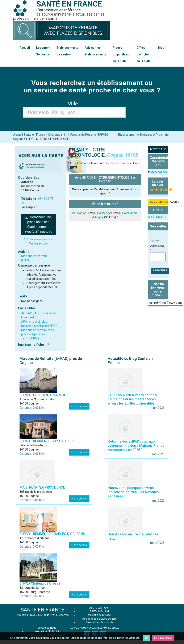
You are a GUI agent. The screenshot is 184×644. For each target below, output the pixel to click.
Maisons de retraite (99, 615)
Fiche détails (79, 406)
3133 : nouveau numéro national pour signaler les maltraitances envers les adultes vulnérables (132, 399)
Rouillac (77, 213)
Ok (147, 638)
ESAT (93, 611)
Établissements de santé (68, 51)
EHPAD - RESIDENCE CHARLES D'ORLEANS (52, 534)
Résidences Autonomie (99, 622)
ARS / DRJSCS (158, 217)
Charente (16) (57, 135)
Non (73, 168)
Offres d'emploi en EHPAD (143, 54)
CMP (107, 608)
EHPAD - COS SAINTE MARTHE (43, 395)
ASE (92, 608)
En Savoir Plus (163, 638)
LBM (106, 611)
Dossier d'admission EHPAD (39, 326)
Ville (74, 104)
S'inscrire (160, 271)
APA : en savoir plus (34, 322)
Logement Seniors (43, 51)
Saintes (102, 213)
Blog (161, 48)
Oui (135, 163)
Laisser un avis (158, 183)
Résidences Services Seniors (99, 619)
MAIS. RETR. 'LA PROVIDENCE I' (43, 487)
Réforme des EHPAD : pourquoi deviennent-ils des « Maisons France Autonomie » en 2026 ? (136, 446)
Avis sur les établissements (95, 51)
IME (100, 611)
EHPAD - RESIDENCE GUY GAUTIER (46, 441)
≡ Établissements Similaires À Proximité (142, 135)
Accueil (25, 48)
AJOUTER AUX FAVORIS (159, 202)
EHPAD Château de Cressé (40, 583)
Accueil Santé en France (29, 135)
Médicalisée (159, 172)
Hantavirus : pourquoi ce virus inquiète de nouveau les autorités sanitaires (133, 492)
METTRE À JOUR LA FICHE (159, 149)
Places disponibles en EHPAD (121, 54)
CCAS (99, 608)
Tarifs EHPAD (30, 338)
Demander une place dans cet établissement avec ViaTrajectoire (38, 224)
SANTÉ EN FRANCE (43, 610)
